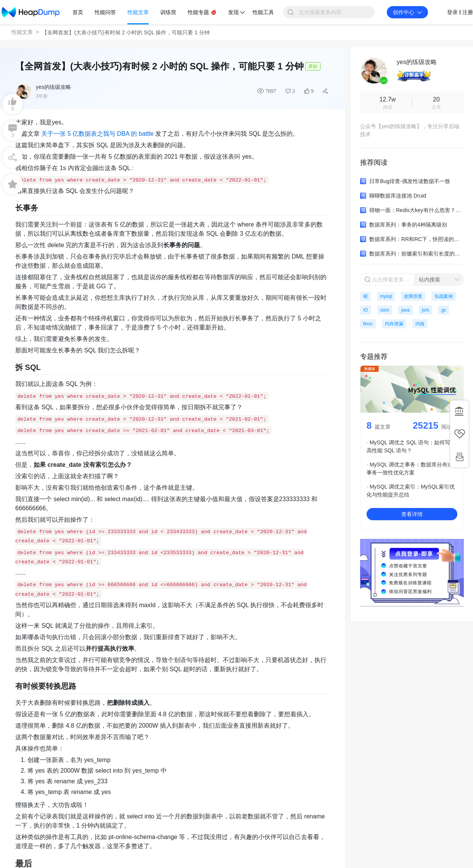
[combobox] (439, 280)
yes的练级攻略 (53, 87)
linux (368, 324)
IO (366, 310)
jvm (426, 310)
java (405, 310)
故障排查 (413, 296)
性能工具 (263, 12)
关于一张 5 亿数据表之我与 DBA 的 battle (97, 134)
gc (444, 310)
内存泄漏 (394, 324)
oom (385, 310)
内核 (420, 324)
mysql (386, 296)
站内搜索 (430, 280)
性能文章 (22, 32)
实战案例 (444, 296)
